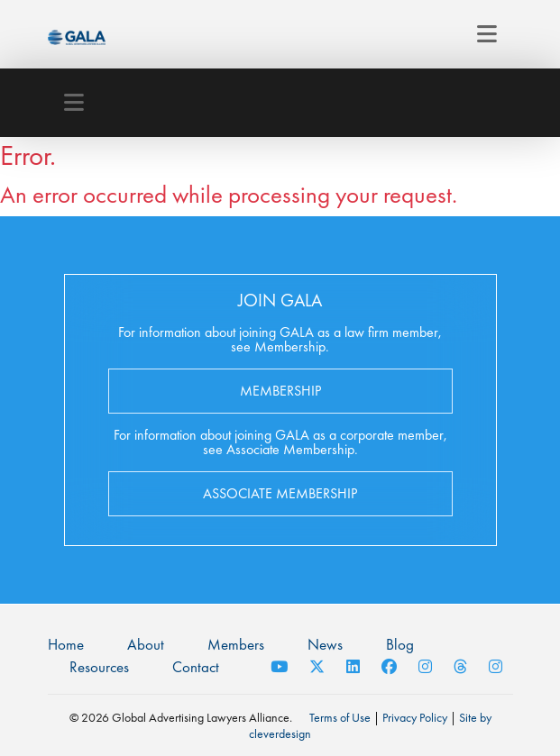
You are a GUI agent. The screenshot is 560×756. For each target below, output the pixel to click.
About (146, 644)
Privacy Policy (415, 717)
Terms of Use (340, 717)
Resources (99, 667)
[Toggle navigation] (487, 34)
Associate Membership (280, 493)
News (325, 644)
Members (236, 644)
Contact (196, 667)
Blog (400, 644)
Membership (280, 391)
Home (66, 644)
